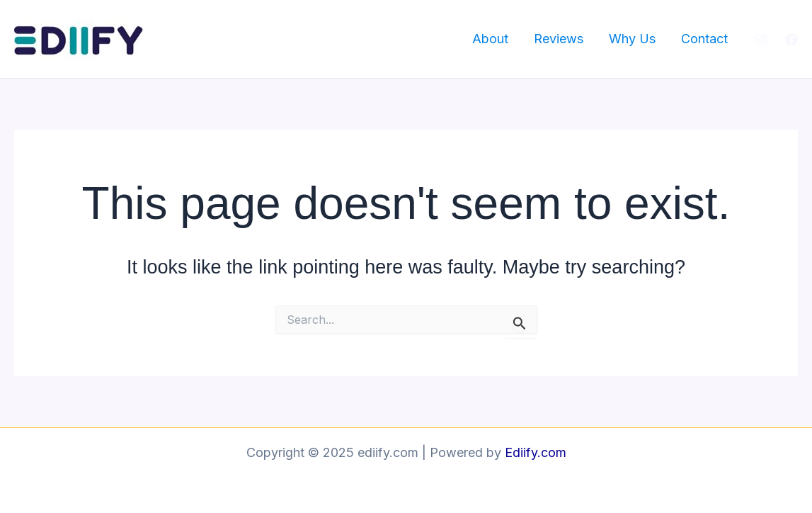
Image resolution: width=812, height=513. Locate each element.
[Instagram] (761, 40)
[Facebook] (791, 40)
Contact (704, 39)
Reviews (559, 39)
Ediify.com (536, 452)
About (490, 39)
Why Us (632, 39)
